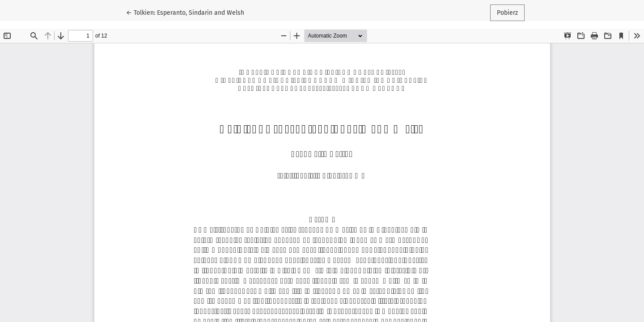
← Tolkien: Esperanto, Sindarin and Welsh (185, 12)
